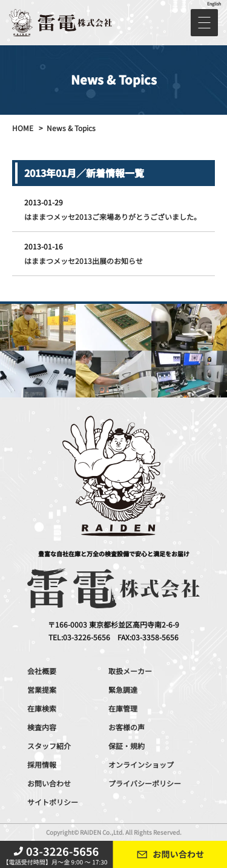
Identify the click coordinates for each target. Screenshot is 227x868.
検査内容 (42, 727)
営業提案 (42, 690)
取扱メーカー (130, 671)
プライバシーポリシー (145, 783)
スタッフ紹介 (49, 746)
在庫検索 (42, 708)
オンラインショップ (141, 764)
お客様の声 (127, 727)
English (214, 4)
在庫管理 (123, 708)
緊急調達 (123, 690)
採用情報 (42, 764)
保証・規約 (127, 746)
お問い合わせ (49, 783)
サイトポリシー (53, 802)
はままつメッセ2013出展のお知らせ (84, 261)
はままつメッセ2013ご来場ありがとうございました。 (113, 217)
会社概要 (42, 671)
